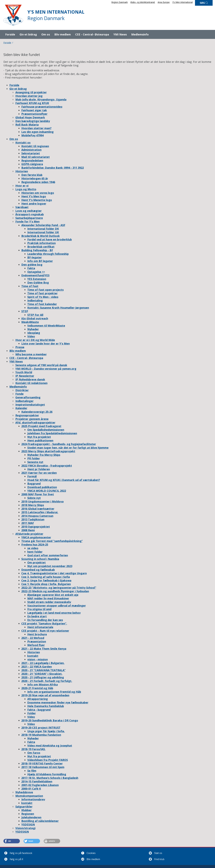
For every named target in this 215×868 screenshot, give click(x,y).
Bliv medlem (63, 34)
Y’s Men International (182, 2)
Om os (46, 34)
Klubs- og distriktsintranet (143, 2)
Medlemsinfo (140, 34)
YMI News (120, 34)
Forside (10, 34)
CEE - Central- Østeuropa (92, 34)
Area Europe (164, 2)
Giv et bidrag (28, 34)
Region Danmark (120, 2)
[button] (12, 841)
